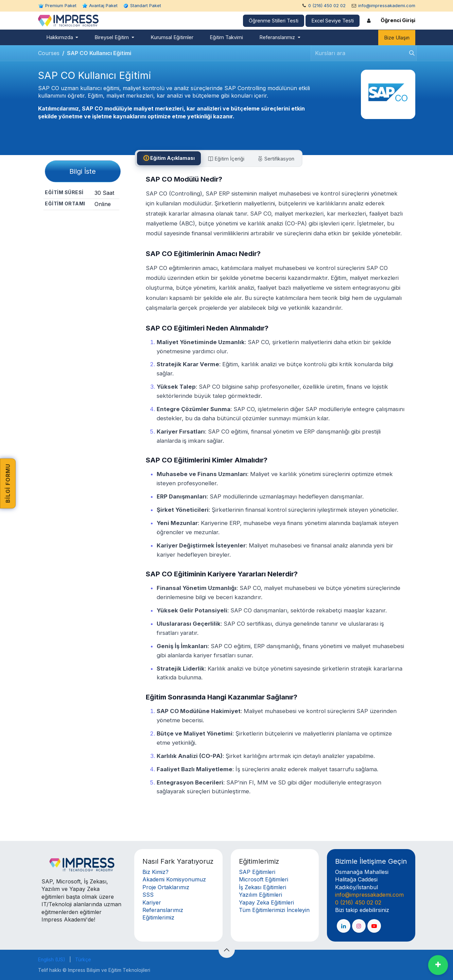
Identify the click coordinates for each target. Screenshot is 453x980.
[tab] (169, 158)
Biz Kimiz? (155, 872)
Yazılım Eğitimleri (260, 895)
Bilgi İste (83, 171)
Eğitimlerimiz (158, 917)
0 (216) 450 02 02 (327, 6)
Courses (49, 53)
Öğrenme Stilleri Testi (274, 21)
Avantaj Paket (103, 6)
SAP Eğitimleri (257, 872)
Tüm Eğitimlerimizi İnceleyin (274, 910)
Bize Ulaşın (397, 38)
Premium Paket (61, 6)
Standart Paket (146, 6)
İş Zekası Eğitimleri (263, 887)
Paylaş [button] (81, 222)
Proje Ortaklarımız (166, 887)
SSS (148, 895)
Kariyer (152, 902)
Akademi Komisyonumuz (174, 879)
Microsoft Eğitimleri (264, 879)
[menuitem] (62, 38)
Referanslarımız (163, 910)
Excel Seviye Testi (333, 21)
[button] (227, 950)
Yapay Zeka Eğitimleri (266, 902)
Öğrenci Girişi (398, 20)
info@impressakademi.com (387, 6)
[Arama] (410, 53)
